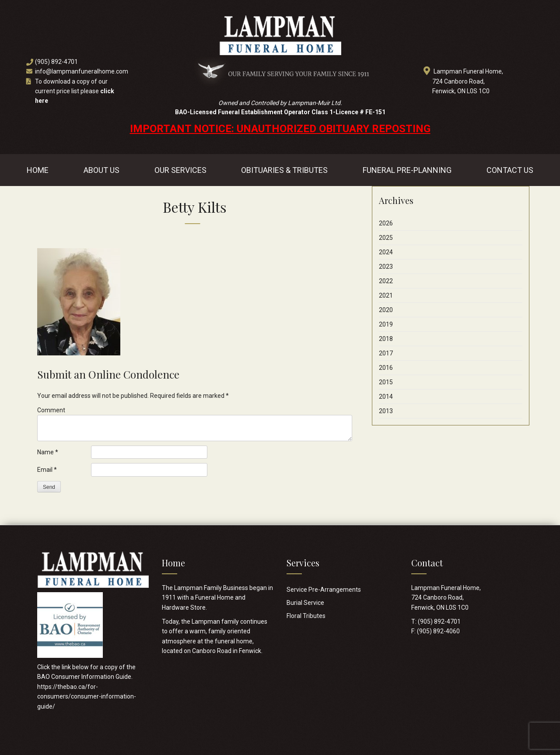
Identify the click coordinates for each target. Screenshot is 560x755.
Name (48, 452)
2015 (386, 382)
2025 (386, 238)
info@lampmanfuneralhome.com (82, 71)
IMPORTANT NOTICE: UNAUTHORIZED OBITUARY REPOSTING (280, 129)
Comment (51, 410)
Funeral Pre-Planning (407, 170)
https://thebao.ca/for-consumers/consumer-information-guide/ (87, 697)
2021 (386, 295)
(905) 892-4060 (438, 631)
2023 (386, 267)
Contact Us (510, 170)
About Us (101, 170)
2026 (386, 223)
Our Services (180, 170)
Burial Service (305, 603)
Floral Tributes (306, 616)
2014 (386, 397)
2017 (386, 353)
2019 (386, 324)
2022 (386, 281)
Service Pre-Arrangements (324, 590)
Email (47, 470)
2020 (386, 310)
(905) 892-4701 (56, 62)
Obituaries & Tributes (284, 170)
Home (38, 170)
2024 (386, 252)
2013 (386, 411)
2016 (386, 368)
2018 (386, 339)
